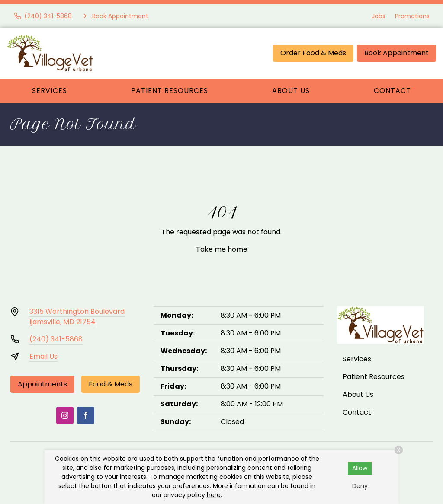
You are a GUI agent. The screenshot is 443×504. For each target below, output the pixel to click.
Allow (360, 468)
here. (214, 495)
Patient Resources (170, 91)
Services (50, 91)
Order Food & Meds (313, 53)
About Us (291, 91)
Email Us (43, 356)
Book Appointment (396, 53)
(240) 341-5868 (56, 339)
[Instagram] (65, 415)
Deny (360, 486)
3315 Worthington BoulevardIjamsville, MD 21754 (77, 317)
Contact (392, 91)
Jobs (379, 16)
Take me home (222, 249)
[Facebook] (86, 415)
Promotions (412, 16)
